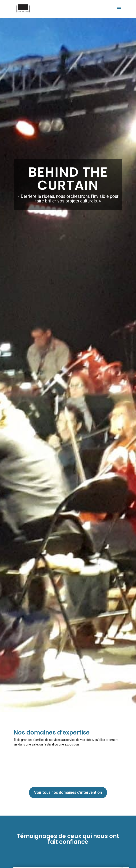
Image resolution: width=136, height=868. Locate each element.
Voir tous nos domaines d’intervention (68, 792)
